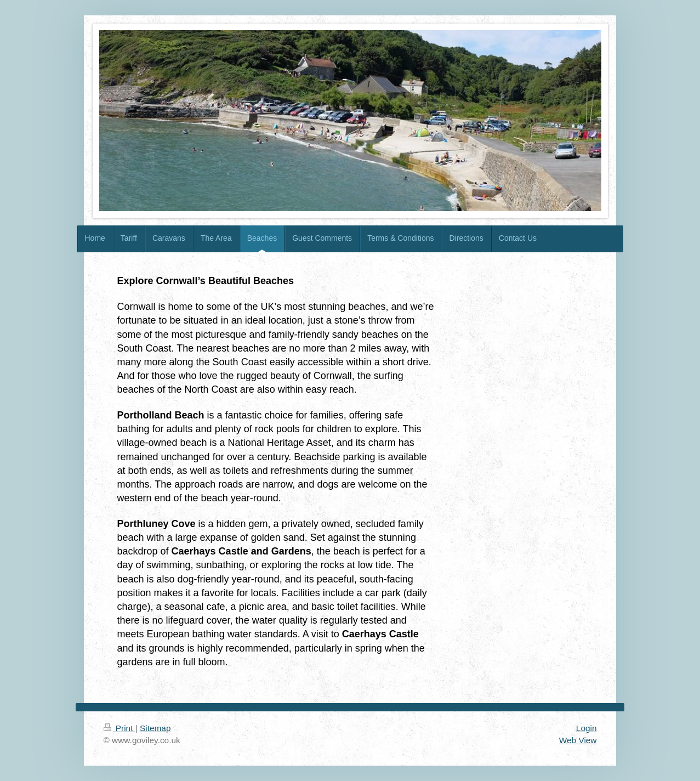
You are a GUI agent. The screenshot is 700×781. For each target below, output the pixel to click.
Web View (578, 740)
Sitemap (155, 728)
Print (119, 728)
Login (587, 728)
